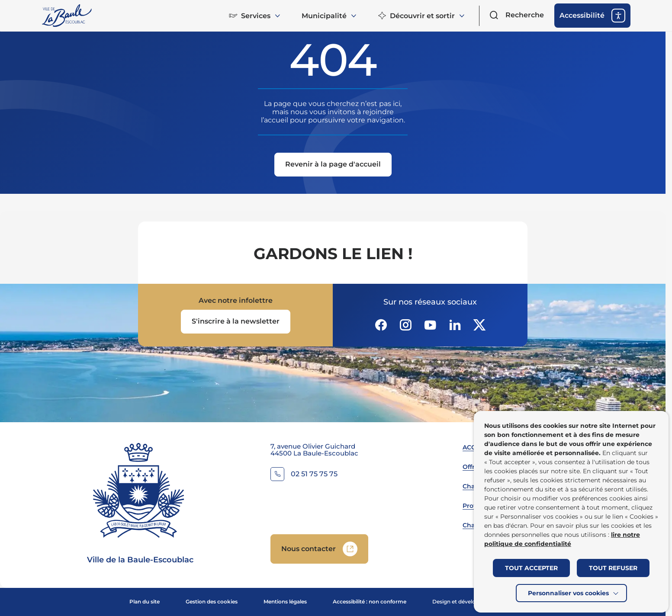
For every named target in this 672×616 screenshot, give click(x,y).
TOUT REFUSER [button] (613, 568)
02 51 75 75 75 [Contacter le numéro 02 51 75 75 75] (314, 474)
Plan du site (145, 602)
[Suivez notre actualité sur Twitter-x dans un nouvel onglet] (479, 325)
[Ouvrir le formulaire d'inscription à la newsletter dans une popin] (236, 322)
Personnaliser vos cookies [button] (568, 593)
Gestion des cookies (212, 602)
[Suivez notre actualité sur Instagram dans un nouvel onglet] (405, 325)
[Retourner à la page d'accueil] (68, 16)
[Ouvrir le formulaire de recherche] (517, 15)
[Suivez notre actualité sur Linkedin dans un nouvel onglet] (455, 325)
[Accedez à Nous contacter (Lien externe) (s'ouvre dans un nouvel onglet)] (319, 549)
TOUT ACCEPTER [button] (531, 568)
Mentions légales (285, 602)
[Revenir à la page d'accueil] (333, 165)
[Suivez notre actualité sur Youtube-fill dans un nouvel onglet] (430, 325)
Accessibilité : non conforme (370, 602)
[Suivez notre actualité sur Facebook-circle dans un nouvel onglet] (381, 325)
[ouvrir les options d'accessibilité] (592, 16)
